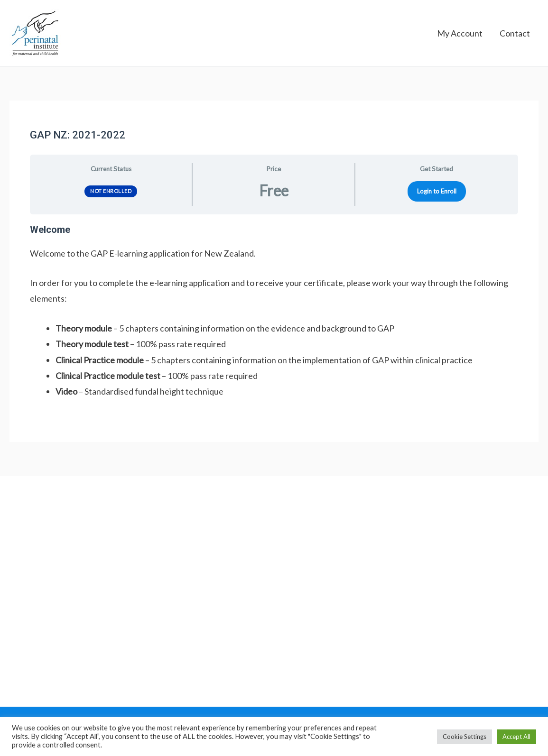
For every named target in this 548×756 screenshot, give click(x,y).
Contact (515, 33)
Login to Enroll (437, 191)
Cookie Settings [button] (464, 737)
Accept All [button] (516, 737)
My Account (460, 33)
